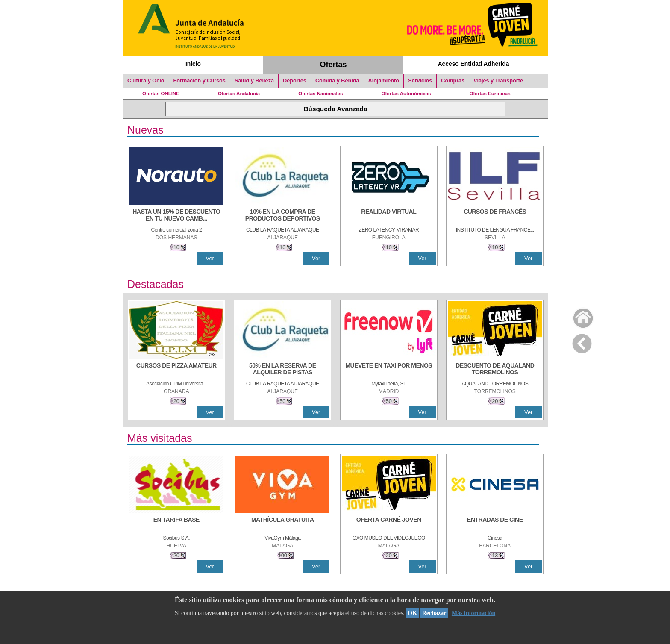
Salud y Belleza (254, 81)
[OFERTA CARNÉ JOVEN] (389, 524)
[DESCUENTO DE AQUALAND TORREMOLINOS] (495, 370)
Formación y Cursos (200, 81)
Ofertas (334, 65)
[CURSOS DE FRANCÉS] (495, 216)
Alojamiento (384, 81)
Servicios (420, 81)
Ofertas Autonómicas (406, 94)
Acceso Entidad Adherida (474, 64)
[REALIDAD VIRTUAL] (389, 216)
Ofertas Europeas (490, 94)
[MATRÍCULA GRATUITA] (282, 524)
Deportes (295, 81)
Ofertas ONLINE (161, 94)
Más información (473, 613)
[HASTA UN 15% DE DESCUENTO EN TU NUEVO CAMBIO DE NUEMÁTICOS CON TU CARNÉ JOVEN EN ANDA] (176, 216)
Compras (453, 81)
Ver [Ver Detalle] (210, 258)
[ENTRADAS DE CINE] (495, 524)
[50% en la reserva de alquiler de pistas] (282, 370)
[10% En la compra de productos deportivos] (282, 216)
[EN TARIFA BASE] (176, 524)
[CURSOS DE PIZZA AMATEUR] (176, 370)
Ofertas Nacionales (320, 94)
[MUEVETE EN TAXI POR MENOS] (389, 370)
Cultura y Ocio (146, 81)
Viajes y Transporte (498, 81)
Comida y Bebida (337, 81)
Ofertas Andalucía (239, 94)
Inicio (193, 64)
